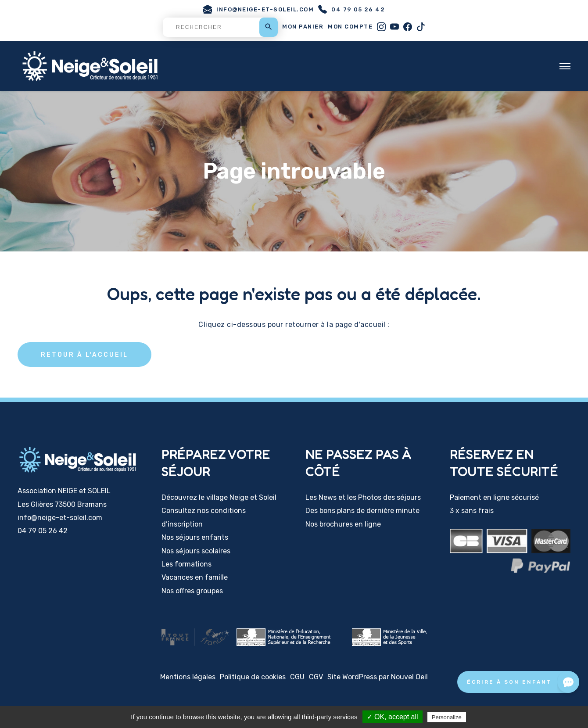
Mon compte (350, 27)
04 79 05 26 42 (351, 9)
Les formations (186, 565)
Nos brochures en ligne (343, 524)
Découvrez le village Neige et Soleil (219, 498)
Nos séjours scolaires (196, 551)
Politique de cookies (253, 677)
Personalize (447, 717)
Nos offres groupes (192, 591)
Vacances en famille (195, 578)
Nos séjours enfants (195, 538)
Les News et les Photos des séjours (363, 498)
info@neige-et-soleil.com (258, 9)
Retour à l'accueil (86, 354)
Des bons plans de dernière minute (362, 511)
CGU (297, 677)
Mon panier (303, 27)
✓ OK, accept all (393, 717)
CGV (316, 677)
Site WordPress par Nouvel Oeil (378, 677)
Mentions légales (188, 677)
